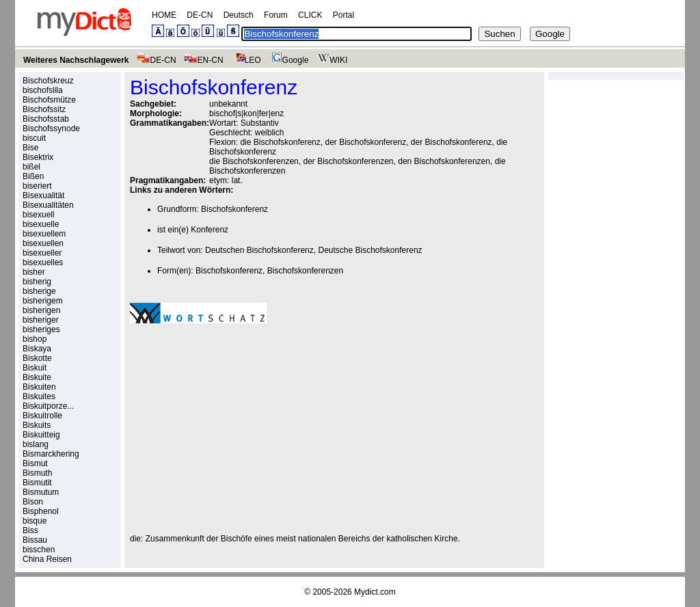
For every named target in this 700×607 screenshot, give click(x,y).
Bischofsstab (46, 119)
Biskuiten (39, 387)
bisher (34, 272)
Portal (344, 15)
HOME (164, 15)
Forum (276, 15)
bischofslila (43, 90)
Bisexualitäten (48, 205)
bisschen (39, 550)
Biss (30, 530)
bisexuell (39, 215)
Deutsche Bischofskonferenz (370, 250)
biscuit (34, 138)
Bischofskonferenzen (305, 271)
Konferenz (210, 230)
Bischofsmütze (49, 100)
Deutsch (239, 15)
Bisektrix (38, 157)
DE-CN (200, 15)
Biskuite (37, 377)
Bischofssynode (51, 129)
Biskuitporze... (48, 406)
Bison (33, 502)
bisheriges (41, 329)
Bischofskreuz (48, 81)
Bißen (33, 176)
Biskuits (37, 425)
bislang (36, 444)
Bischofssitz (44, 109)
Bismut (35, 463)
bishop (35, 339)
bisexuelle (41, 224)
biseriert (37, 186)
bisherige (39, 291)
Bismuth (37, 473)
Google (288, 60)
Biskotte (37, 358)
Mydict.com (375, 592)
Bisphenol (41, 511)
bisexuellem (44, 234)
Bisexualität (43, 195)
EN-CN (203, 60)
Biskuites (39, 396)
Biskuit (35, 368)
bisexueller (42, 253)
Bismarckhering (51, 454)
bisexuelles (43, 262)
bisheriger (41, 320)
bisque (35, 521)
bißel (31, 167)
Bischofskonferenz (234, 209)
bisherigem (43, 301)
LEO (246, 60)
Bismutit (37, 483)
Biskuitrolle (42, 416)
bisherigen (41, 310)
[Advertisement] (245, 429)
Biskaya (37, 349)
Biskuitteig (41, 435)
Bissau (35, 540)
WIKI (331, 60)
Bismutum (41, 492)
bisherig (37, 282)
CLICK (310, 15)
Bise (30, 148)
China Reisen (47, 559)
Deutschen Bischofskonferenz (259, 250)
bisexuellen (43, 243)
